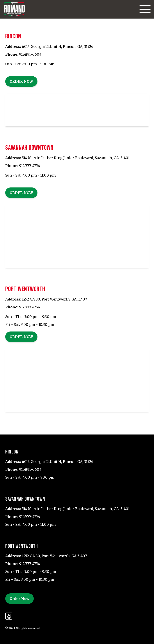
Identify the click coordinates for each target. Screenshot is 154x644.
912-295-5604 (30, 54)
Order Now (21, 81)
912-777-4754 (30, 166)
